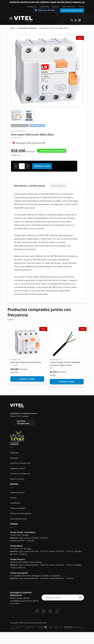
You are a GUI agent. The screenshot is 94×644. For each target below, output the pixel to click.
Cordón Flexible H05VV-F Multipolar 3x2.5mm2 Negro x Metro (65, 364)
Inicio (13, 28)
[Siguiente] (78, 73)
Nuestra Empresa (17, 492)
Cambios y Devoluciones (20, 463)
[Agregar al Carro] (27, 379)
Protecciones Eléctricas (27, 28)
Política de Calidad (18, 508)
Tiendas (81, 7)
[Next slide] (86, 347)
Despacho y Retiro (18, 468)
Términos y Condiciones (20, 474)
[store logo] (23, 19)
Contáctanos (32, 7)
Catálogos (56, 7)
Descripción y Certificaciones (30, 186)
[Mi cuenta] (76, 20)
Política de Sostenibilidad (21, 513)
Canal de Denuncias (18, 519)
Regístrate (14, 453)
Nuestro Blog (44, 7)
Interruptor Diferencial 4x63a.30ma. (26, 362)
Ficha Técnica (58, 186)
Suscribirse (80, 597)
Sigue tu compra (17, 479)
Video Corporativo (69, 7)
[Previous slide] (8, 347)
